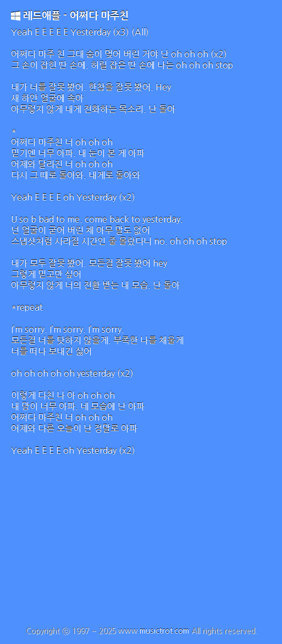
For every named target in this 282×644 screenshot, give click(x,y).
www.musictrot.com (154, 631)
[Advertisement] (141, 544)
